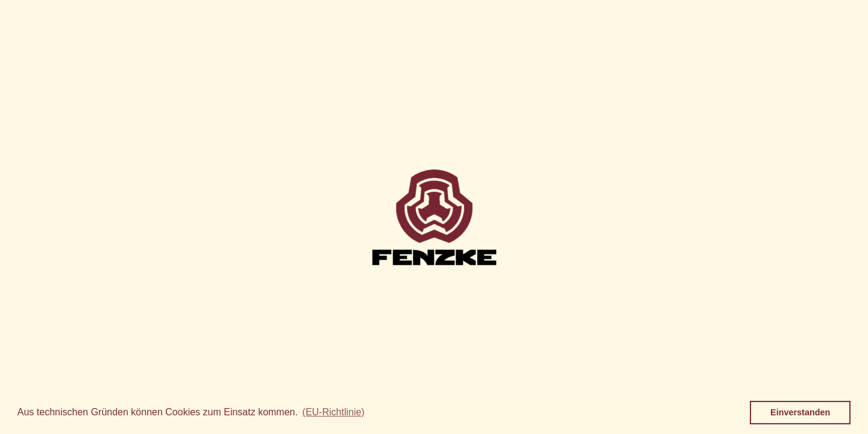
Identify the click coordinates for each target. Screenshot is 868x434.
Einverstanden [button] (800, 412)
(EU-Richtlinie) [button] (334, 412)
